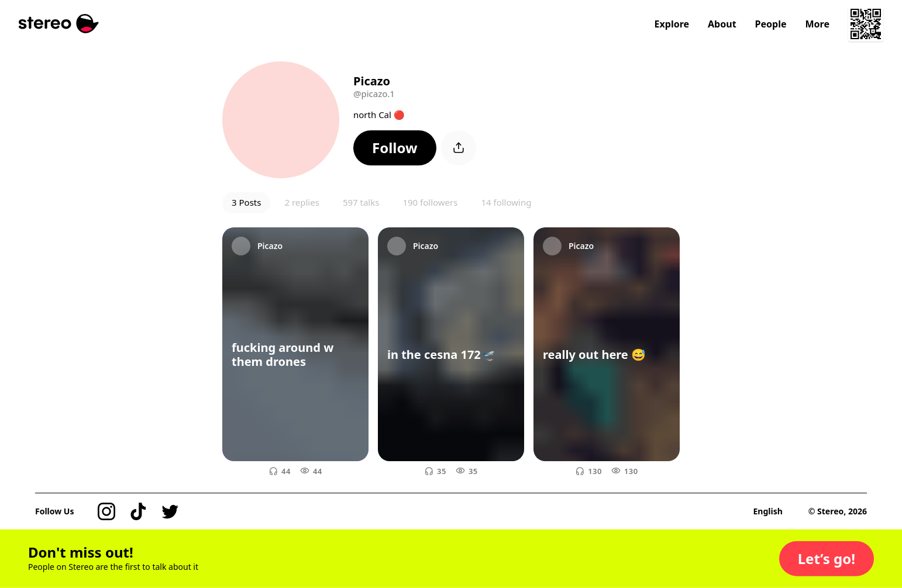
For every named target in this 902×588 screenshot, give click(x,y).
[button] (395, 148)
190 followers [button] (430, 202)
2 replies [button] (302, 202)
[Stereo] (59, 24)
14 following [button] (506, 202)
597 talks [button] (361, 202)
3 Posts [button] (246, 202)
